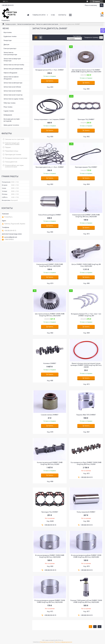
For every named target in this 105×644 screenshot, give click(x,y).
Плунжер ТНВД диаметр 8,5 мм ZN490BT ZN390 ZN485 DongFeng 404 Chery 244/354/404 (86, 601)
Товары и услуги (39, 15)
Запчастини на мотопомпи (12, 91)
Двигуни (6, 44)
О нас (53, 15)
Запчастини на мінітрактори (13, 83)
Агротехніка (8, 32)
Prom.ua (61, 640)
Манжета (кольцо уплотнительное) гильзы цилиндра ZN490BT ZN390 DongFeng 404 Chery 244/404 (86, 365)
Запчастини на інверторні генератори (12, 60)
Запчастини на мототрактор (13, 95)
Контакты (62, 15)
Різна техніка (8, 107)
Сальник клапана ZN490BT (50, 415)
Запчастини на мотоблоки (12, 87)
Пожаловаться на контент (47, 642)
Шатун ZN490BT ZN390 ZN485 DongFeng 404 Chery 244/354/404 (86, 265)
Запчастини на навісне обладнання (11, 78)
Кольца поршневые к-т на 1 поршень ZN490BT (50, 119)
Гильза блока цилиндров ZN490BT (50, 215)
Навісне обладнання (10, 73)
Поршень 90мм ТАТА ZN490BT (86, 415)
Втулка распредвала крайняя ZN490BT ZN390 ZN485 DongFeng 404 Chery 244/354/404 (86, 556)
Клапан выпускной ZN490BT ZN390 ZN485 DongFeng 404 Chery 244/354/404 (86, 216)
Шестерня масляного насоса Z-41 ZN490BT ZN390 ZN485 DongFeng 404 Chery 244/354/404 (86, 71)
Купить (51, 81)
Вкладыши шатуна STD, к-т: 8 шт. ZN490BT (50, 70)
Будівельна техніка (10, 36)
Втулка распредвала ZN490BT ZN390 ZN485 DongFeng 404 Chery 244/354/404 (50, 556)
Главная (28, 15)
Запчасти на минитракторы (26, 24)
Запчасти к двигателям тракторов (47, 24)
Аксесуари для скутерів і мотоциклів (12, 120)
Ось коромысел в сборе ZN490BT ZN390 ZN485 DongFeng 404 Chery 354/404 (86, 463)
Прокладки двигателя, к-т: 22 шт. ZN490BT (50, 167)
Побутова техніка (9, 103)
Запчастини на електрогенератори (10, 53)
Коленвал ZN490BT (50, 363)
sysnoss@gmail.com (11, 237)
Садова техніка (9, 111)
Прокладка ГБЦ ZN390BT (50, 512)
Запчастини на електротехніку (14, 65)
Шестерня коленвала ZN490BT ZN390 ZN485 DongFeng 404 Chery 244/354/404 (50, 315)
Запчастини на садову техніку (14, 99)
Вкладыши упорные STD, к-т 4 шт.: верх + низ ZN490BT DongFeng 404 (86, 315)
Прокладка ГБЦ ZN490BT (86, 119)
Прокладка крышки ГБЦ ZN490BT (86, 167)
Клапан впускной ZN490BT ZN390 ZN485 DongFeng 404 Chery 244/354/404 (50, 265)
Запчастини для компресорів (13, 69)
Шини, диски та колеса (11, 125)
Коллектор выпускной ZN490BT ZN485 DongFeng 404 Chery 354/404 (50, 463)
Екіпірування (8, 115)
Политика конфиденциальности (63, 642)
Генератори (8, 40)
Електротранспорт (10, 48)
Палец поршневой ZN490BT (86, 512)
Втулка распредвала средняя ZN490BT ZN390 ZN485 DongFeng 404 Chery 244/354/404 (50, 601)
